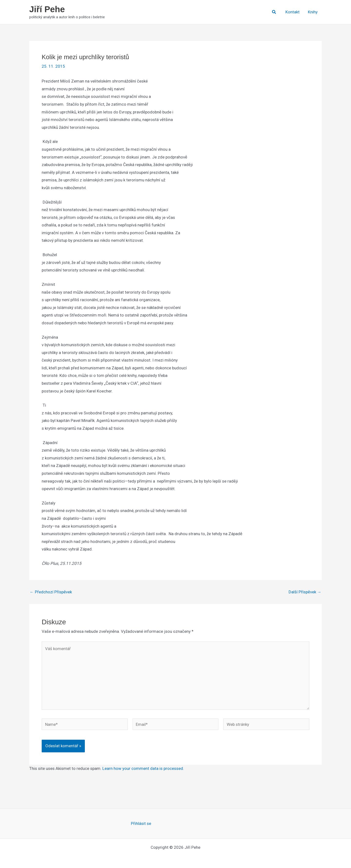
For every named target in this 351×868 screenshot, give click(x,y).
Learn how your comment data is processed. (143, 768)
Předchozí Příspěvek (51, 592)
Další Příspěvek (305, 592)
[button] (274, 12)
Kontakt (292, 12)
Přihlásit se (141, 823)
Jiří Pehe (47, 9)
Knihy (313, 12)
